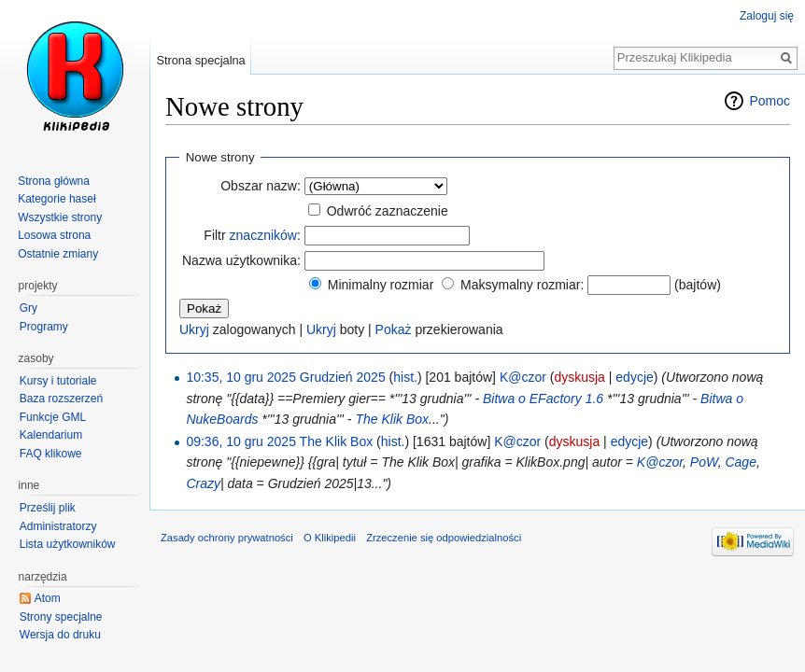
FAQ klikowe (51, 454)
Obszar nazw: (261, 186)
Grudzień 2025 (343, 377)
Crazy (203, 483)
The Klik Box (392, 419)
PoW (704, 462)
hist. (405, 377)
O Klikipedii (330, 538)
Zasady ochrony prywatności (227, 538)
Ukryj (194, 329)
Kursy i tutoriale (58, 381)
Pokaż (394, 329)
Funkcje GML (53, 417)
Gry (28, 308)
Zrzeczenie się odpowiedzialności (444, 538)
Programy (44, 327)
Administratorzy (58, 526)
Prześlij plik (48, 508)
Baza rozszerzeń (61, 399)
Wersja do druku (60, 635)
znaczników (263, 235)
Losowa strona (54, 235)
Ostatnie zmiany (58, 254)
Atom (48, 598)
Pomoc (770, 101)
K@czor (660, 462)
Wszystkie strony (60, 217)
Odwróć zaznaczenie (388, 211)
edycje (634, 377)
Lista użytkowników (68, 544)
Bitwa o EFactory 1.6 (543, 399)
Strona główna (54, 181)
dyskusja (579, 377)
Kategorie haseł (56, 199)
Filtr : (252, 235)
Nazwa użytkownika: (241, 260)
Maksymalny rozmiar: (522, 285)
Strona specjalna (200, 60)
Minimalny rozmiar (381, 285)
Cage (740, 462)
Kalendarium (51, 435)
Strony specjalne (61, 617)
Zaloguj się (767, 16)
